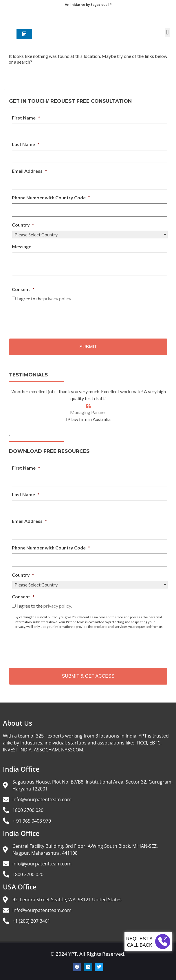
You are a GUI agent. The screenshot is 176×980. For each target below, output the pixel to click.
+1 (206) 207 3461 (31, 921)
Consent (23, 289)
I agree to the (44, 298)
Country (23, 225)
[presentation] (56, 318)
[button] (167, 36)
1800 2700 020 (28, 810)
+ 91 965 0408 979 (32, 821)
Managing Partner (88, 412)
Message (22, 246)
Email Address (29, 171)
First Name (26, 118)
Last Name (26, 144)
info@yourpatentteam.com (42, 799)
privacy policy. (58, 298)
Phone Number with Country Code (51, 197)
